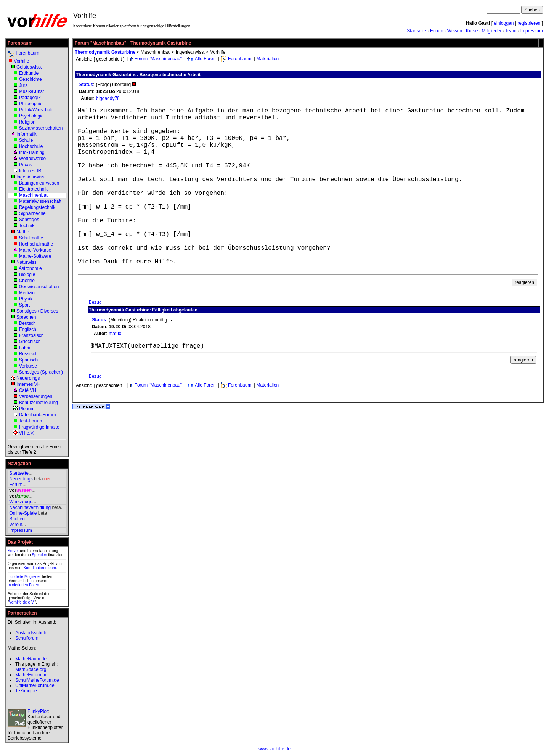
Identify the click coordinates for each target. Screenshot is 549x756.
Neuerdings (28, 378)
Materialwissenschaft (40, 201)
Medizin (27, 293)
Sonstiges (29, 220)
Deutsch (27, 323)
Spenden (39, 555)
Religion (27, 122)
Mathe (23, 232)
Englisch (28, 329)
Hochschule (31, 146)
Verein (16, 525)
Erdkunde (29, 73)
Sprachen (26, 317)
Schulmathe (31, 238)
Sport (25, 305)
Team (511, 31)
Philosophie (31, 104)
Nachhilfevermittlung (30, 507)
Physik (26, 299)
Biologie (27, 274)
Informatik (26, 134)
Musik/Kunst (31, 91)
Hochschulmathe (36, 244)
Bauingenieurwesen (39, 183)
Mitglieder (491, 31)
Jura (23, 85)
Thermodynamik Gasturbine (105, 52)
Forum (437, 31)
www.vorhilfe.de (274, 749)
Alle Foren (205, 59)
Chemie (27, 281)
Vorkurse (28, 366)
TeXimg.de (26, 691)
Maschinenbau (34, 195)
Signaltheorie (32, 213)
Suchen (17, 519)
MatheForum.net (32, 675)
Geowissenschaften (39, 287)
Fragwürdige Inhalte (39, 427)
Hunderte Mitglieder (24, 577)
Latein (25, 348)
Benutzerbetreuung (39, 403)
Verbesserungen (36, 396)
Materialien (268, 59)
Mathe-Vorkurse (35, 250)
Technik (26, 226)
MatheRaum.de (31, 659)
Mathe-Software (35, 256)
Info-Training (32, 152)
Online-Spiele (23, 513)
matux (115, 334)
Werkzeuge (21, 502)
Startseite (417, 31)
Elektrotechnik (33, 189)
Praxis (25, 165)
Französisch (31, 335)
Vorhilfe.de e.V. (22, 602)
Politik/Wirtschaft (36, 110)
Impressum (532, 31)
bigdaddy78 (108, 98)
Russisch (28, 354)
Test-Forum (30, 421)
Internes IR (30, 171)
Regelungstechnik (37, 207)
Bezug (95, 302)
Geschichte (30, 79)
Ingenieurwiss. (31, 177)
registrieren (529, 23)
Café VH (28, 390)
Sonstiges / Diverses (37, 311)
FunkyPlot (38, 711)
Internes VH (28, 384)
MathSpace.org (31, 669)
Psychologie (31, 116)
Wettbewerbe (32, 159)
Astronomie (30, 268)
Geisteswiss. (29, 67)
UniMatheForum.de (35, 685)
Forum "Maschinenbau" (158, 59)
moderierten (18, 585)
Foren (34, 585)
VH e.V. (27, 433)
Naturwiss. (27, 262)
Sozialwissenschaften (41, 128)
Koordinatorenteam (40, 568)
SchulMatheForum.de (37, 680)
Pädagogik (30, 98)
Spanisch (28, 360)
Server (13, 551)
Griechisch (30, 342)
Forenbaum (27, 53)
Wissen (455, 31)
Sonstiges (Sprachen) (41, 372)
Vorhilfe (21, 61)
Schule (26, 140)
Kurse (472, 31)
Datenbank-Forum (38, 415)
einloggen (504, 23)
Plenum (27, 409)
